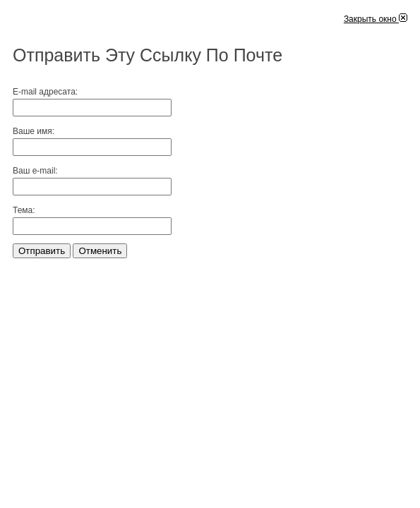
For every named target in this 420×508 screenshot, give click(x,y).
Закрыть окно (376, 19)
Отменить (100, 251)
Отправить (42, 251)
